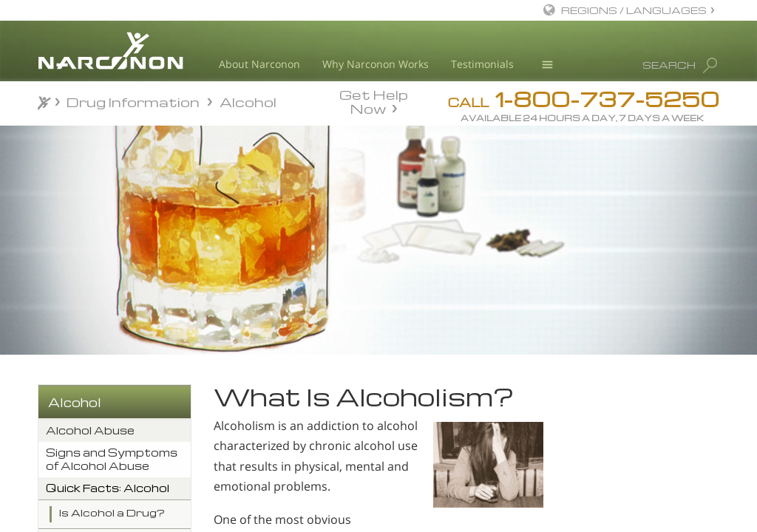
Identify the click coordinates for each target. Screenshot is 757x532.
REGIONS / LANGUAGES (634, 10)
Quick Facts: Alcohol (108, 488)
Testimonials (482, 64)
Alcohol (75, 402)
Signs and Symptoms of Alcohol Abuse (112, 459)
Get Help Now (374, 100)
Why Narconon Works (376, 64)
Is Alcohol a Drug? (112, 512)
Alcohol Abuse (90, 430)
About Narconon (259, 64)
